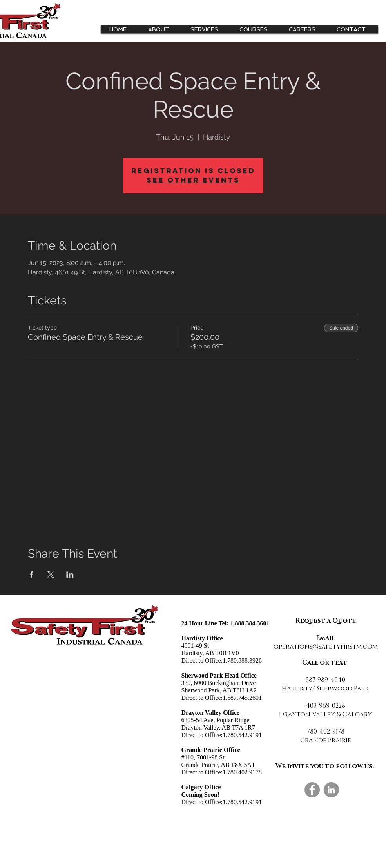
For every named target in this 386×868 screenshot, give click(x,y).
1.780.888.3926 (242, 661)
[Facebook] (312, 790)
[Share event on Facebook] (32, 574)
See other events (193, 180)
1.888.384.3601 (250, 623)
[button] (207, 29)
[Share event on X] (51, 574)
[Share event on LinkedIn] (70, 574)
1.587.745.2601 (242, 698)
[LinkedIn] (331, 790)
